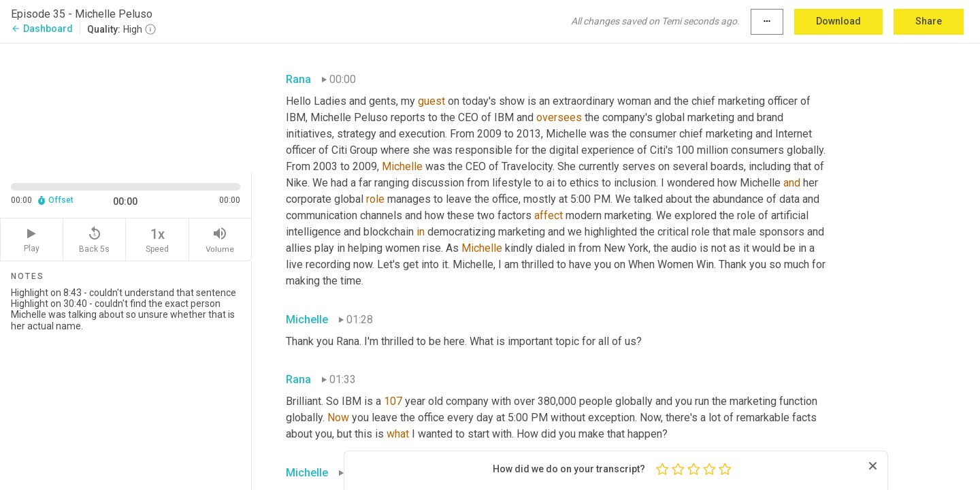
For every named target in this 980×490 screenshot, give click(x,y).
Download (838, 21)
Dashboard (42, 29)
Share (929, 21)
